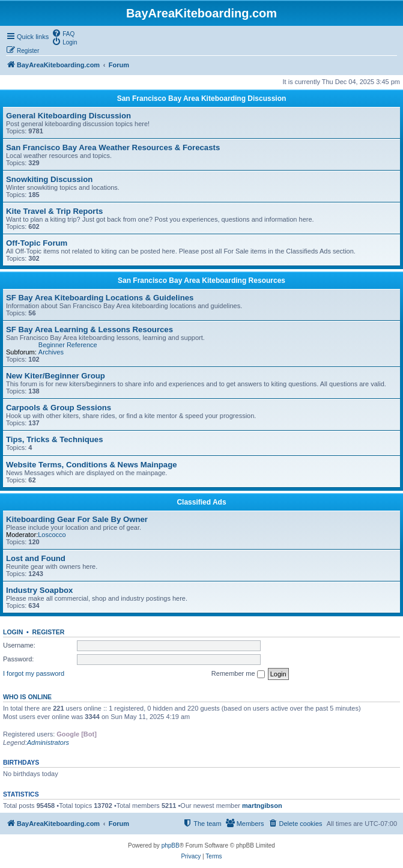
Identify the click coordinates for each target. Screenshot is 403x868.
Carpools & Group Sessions (59, 408)
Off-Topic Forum (37, 243)
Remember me (238, 674)
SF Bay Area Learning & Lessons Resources (89, 329)
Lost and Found (36, 558)
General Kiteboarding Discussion (68, 116)
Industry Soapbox (39, 590)
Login (13, 632)
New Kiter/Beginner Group (56, 376)
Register (49, 632)
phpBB (171, 845)
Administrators (48, 742)
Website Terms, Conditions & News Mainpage (92, 465)
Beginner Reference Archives (68, 348)
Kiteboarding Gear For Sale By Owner (77, 519)
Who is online (27, 697)
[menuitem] (63, 33)
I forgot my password (34, 673)
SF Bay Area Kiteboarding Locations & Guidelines (100, 298)
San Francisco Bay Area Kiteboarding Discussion (202, 99)
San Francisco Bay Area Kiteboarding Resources (201, 281)
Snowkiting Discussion (49, 179)
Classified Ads (201, 502)
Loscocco (52, 535)
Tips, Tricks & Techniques (54, 439)
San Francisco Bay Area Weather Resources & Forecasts (113, 147)
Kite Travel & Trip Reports (54, 211)
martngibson (262, 806)
